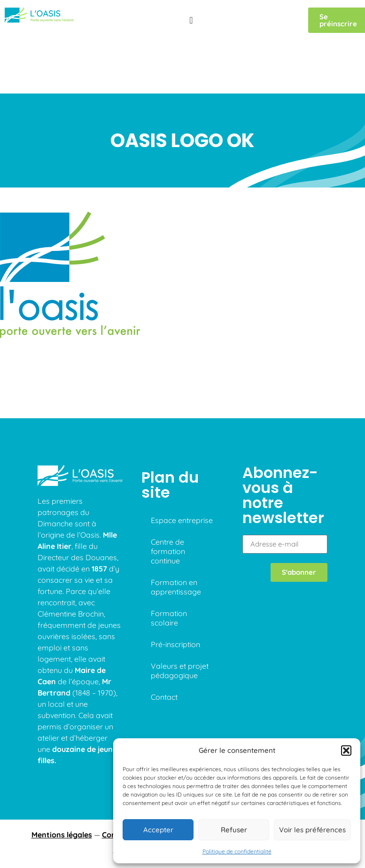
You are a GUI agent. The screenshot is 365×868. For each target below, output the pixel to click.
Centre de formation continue (168, 507)
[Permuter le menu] (191, 20)
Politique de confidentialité (237, 851)
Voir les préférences (312, 830)
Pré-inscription (175, 600)
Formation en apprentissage (176, 543)
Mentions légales (62, 791)
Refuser (234, 830)
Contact (164, 653)
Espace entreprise (182, 476)
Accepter (158, 830)
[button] (346, 751)
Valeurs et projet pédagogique (180, 626)
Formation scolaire (169, 574)
